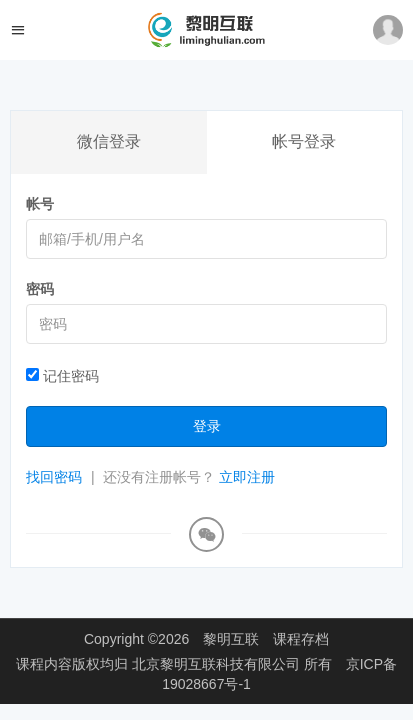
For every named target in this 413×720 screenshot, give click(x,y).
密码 (40, 289)
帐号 (40, 204)
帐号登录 (304, 141)
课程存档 (301, 639)
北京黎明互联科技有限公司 (218, 664)
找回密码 (54, 477)
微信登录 (109, 141)
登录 (207, 426)
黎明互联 (231, 639)
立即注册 (247, 477)
